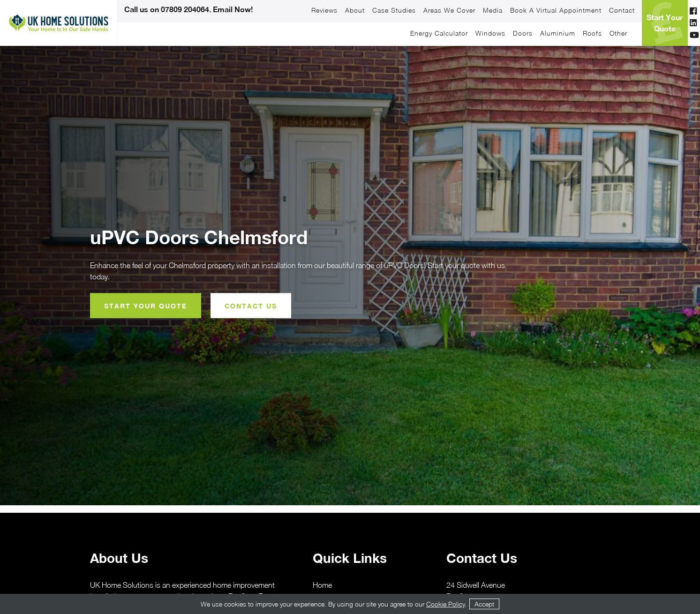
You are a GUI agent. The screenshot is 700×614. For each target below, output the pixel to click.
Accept (484, 604)
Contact (622, 11)
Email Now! (232, 9)
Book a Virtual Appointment (556, 11)
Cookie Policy (446, 604)
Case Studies (394, 11)
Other (618, 34)
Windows (490, 34)
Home (322, 585)
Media (493, 11)
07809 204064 (185, 9)
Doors (523, 34)
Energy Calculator (439, 34)
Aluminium (558, 34)
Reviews (324, 11)
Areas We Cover (449, 11)
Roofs (592, 34)
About (355, 11)
